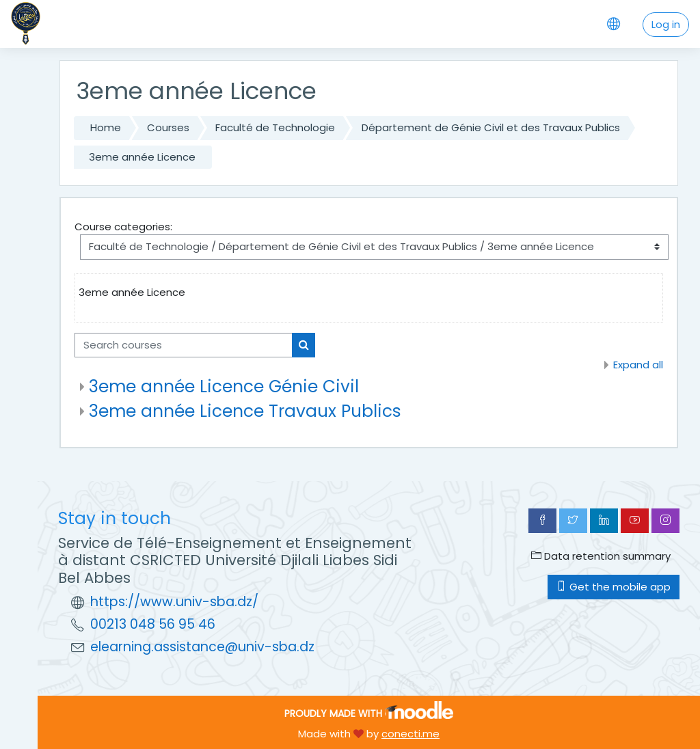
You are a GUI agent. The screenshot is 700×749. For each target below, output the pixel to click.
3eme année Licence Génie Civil (224, 386)
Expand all (638, 365)
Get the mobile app (614, 587)
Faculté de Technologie (275, 127)
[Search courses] (184, 345)
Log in (666, 24)
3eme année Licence (142, 157)
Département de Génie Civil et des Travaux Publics (491, 127)
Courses (168, 127)
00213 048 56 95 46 (153, 624)
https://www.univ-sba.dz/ (174, 602)
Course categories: (123, 227)
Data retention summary (601, 556)
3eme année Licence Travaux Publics (245, 411)
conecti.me (410, 734)
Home (106, 127)
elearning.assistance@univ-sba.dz (202, 647)
